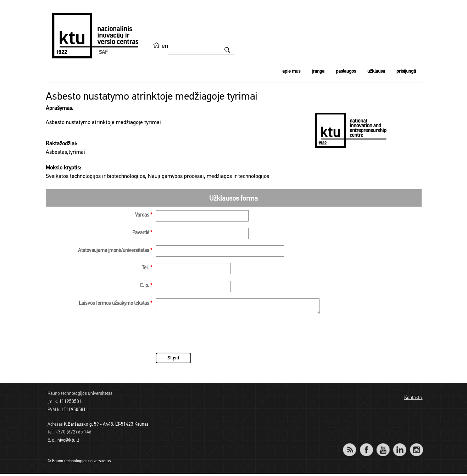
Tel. (147, 268)
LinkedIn (400, 447)
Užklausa (376, 71)
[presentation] (210, 337)
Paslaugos (346, 71)
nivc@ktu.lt (68, 443)
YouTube (383, 447)
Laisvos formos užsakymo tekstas (115, 304)
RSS (353, 447)
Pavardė (142, 233)
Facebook (366, 447)
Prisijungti (406, 71)
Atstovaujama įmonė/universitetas (115, 251)
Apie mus (291, 71)
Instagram (416, 447)
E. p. (146, 286)
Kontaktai (413, 400)
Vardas (144, 215)
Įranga (318, 71)
